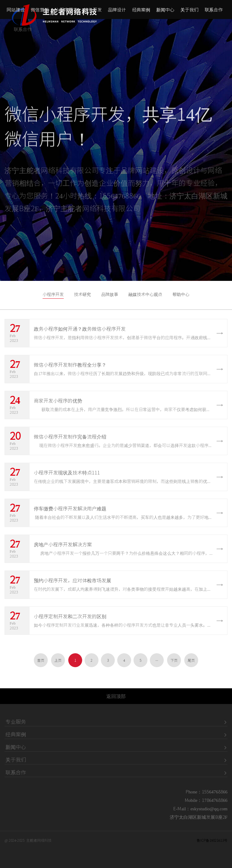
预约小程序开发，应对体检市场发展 (72, 580)
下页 (174, 660)
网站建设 (16, 12)
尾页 (191, 660)
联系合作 (214, 12)
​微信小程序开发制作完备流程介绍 (70, 437)
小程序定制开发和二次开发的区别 (70, 616)
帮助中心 (181, 294)
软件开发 (93, 12)
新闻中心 (165, 12)
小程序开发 (66, 12)
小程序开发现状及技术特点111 (67, 473)
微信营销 (40, 12)
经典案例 (141, 12)
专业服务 (16, 722)
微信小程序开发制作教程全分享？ (70, 365)
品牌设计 (117, 12)
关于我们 (189, 12)
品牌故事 (110, 294)
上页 (58, 660)
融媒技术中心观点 (145, 294)
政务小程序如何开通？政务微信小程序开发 (80, 329)
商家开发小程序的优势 (58, 401)
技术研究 (82, 294)
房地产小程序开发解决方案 (63, 545)
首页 (41, 660)
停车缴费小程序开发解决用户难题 (70, 509)
